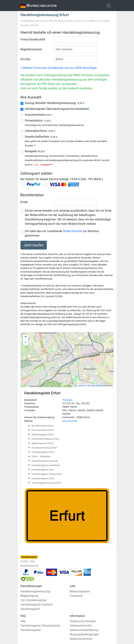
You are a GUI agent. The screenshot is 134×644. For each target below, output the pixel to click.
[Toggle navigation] (109, 5)
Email (24, 202)
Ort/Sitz (26, 59)
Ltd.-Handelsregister (34, 600)
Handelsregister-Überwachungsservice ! (57, 109)
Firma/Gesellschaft (33, 39)
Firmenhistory (38, 121)
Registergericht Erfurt (43, 443)
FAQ (23, 621)
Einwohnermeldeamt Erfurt (46, 439)
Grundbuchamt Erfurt (43, 426)
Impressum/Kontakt (83, 621)
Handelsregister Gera (43, 470)
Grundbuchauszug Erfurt (44, 448)
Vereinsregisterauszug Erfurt (46, 483)
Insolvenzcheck (38, 115)
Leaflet (81, 386)
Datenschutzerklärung (84, 630)
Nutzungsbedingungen (84, 634)
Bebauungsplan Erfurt (43, 434)
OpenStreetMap (94, 386)
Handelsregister (36, 6)
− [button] (26, 343)
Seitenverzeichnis (81, 639)
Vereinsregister (30, 609)
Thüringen (67, 400)
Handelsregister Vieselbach (46, 465)
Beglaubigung (29, 596)
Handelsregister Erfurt (43, 452)
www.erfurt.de (69, 421)
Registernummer (31, 49)
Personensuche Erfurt (43, 430)
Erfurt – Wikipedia (41, 456)
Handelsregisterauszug (35, 591)
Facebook (76, 596)
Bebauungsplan (80, 591)
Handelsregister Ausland (36, 605)
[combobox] (75, 40)
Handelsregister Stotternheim (47, 474)
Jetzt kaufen (34, 245)
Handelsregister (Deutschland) (40, 626)
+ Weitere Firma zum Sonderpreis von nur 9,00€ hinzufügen (59, 68)
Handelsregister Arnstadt (45, 461)
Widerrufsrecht (72, 231)
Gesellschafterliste (41, 137)
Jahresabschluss (40, 131)
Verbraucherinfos (81, 626)
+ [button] (26, 337)
